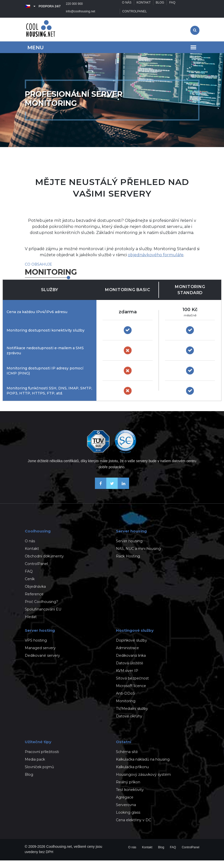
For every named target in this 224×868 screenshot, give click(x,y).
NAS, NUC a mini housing (138, 556)
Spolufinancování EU (43, 617)
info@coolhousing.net (42, 19)
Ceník (30, 587)
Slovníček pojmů (39, 775)
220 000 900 (75, 6)
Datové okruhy (129, 724)
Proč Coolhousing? (42, 609)
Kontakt (144, 6)
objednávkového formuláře (156, 262)
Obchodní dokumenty (44, 564)
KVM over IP (127, 678)
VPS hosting (36, 648)
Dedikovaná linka (131, 663)
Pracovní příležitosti (42, 759)
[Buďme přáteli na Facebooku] (101, 495)
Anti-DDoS (125, 701)
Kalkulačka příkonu (132, 775)
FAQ (173, 6)
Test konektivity (130, 797)
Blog (161, 6)
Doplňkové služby (131, 648)
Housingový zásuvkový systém (143, 782)
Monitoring (126, 709)
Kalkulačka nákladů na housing (143, 767)
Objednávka (35, 594)
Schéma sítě (127, 759)
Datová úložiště (129, 671)
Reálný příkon (128, 790)
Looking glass (128, 820)
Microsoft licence (131, 693)
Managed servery (40, 655)
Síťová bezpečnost (132, 686)
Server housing (129, 549)
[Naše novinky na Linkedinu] (123, 495)
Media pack (35, 767)
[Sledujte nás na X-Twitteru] (112, 495)
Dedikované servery (42, 663)
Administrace (127, 655)
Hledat (31, 624)
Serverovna (126, 812)
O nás (127, 6)
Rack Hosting (128, 564)
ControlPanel (135, 19)
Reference (34, 602)
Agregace (125, 805)
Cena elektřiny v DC (134, 828)
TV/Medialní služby (132, 716)
